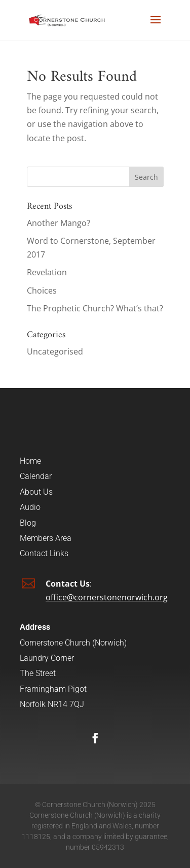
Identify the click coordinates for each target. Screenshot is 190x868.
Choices (42, 291)
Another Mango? (59, 223)
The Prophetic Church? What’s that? (95, 308)
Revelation (47, 272)
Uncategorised (55, 351)
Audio (30, 507)
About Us (36, 492)
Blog (28, 523)
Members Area (46, 538)
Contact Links (44, 553)
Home (30, 461)
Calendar (36, 476)
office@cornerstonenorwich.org (107, 597)
